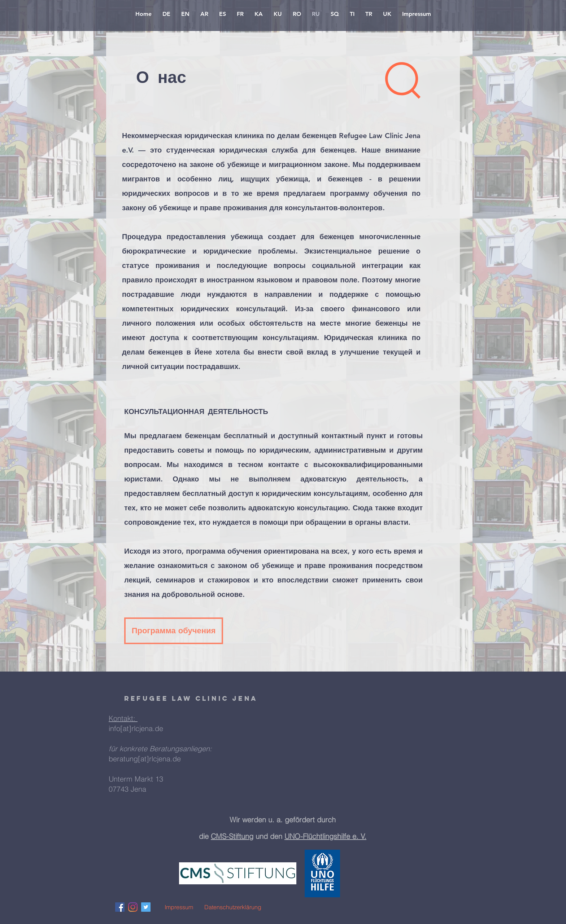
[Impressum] (179, 907)
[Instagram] (133, 907)
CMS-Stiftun (230, 836)
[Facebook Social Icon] (120, 907)
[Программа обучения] (174, 631)
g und (260, 836)
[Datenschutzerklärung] (233, 907)
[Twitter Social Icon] (146, 907)
